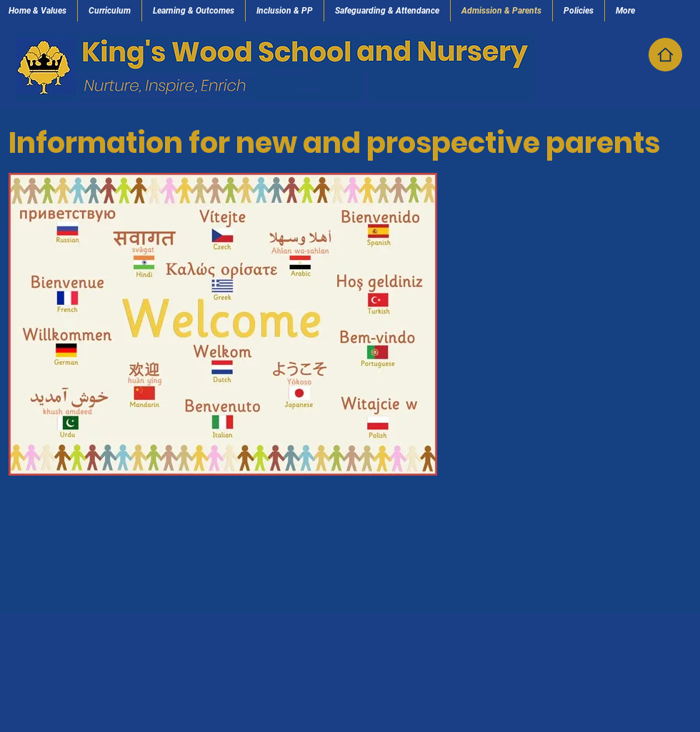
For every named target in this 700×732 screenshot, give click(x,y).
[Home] (665, 55)
